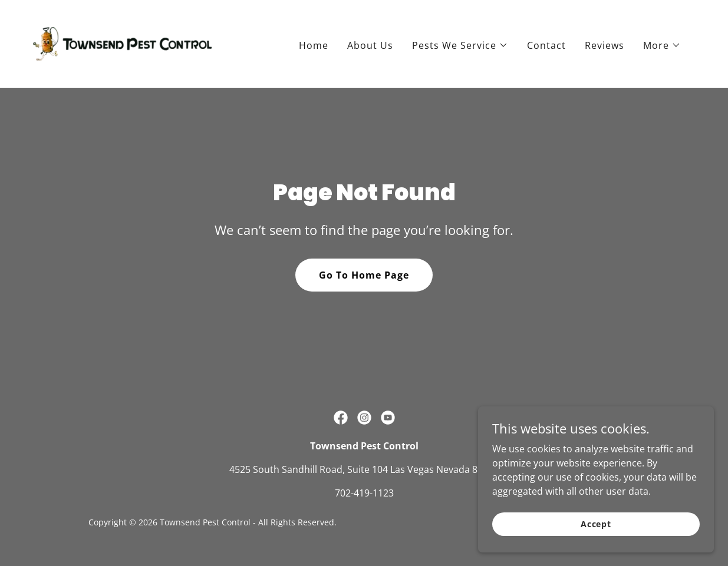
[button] (460, 45)
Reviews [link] (605, 45)
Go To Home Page (364, 275)
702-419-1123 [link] (364, 493)
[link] (122, 43)
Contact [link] (546, 45)
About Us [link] (370, 45)
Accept (596, 548)
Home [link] (314, 45)
